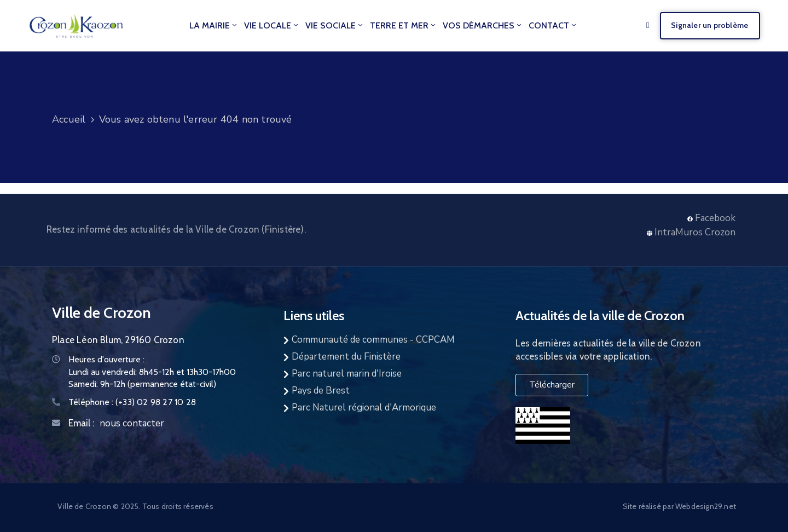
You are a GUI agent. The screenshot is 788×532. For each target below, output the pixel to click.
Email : (81, 423)
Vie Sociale (335, 25)
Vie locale (272, 25)
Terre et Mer (404, 25)
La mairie (214, 25)
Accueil (69, 119)
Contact (553, 25)
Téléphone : (132, 402)
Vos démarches (483, 25)
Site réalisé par (649, 506)
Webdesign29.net (706, 506)
